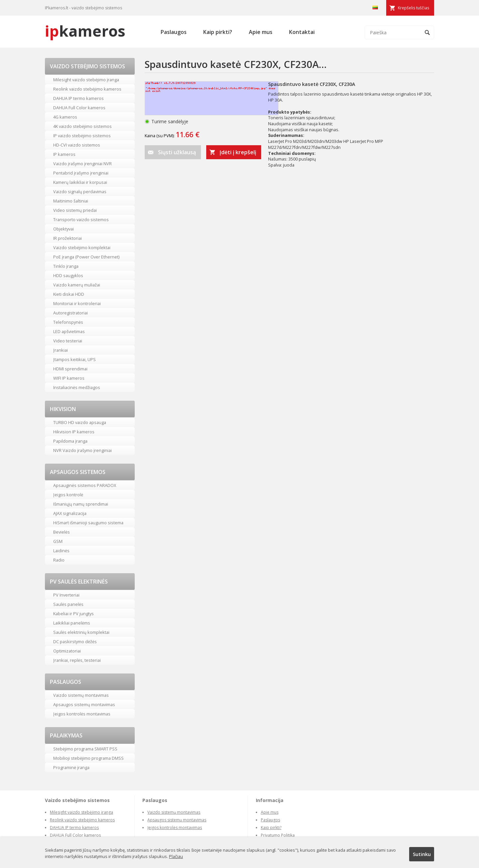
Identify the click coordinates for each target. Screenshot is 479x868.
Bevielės (62, 532)
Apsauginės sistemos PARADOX (85, 485)
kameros (85, 31)
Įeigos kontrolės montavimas (82, 714)
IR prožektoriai (68, 238)
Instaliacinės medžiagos (77, 387)
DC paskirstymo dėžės (75, 642)
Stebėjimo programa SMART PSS (85, 749)
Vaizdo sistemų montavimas (81, 695)
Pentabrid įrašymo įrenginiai (81, 173)
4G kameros (65, 117)
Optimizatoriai (67, 651)
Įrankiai (61, 350)
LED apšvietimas (69, 331)
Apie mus (261, 32)
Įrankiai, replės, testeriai (77, 660)
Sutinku (422, 854)
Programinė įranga (71, 767)
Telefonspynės (68, 322)
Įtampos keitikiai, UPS (75, 359)
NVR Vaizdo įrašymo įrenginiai (82, 450)
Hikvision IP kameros (74, 432)
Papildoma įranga (70, 441)
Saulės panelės (68, 604)
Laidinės (61, 551)
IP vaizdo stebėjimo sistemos (82, 136)
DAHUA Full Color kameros (79, 108)
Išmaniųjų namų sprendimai (81, 504)
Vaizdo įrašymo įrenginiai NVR (82, 164)
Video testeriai (68, 341)
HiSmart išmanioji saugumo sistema (88, 523)
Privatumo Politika (278, 835)
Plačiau (176, 856)
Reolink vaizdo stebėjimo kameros (87, 89)
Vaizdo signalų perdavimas (80, 192)
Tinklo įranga (66, 266)
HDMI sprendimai (70, 369)
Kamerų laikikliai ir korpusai (80, 182)
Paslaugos (174, 32)
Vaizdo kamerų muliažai (77, 285)
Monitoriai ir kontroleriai (77, 303)
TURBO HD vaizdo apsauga (80, 422)
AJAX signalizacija (70, 513)
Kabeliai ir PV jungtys (74, 614)
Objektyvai (64, 229)
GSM (58, 541)
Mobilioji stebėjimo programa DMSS (88, 758)
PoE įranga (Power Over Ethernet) (86, 257)
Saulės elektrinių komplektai (81, 632)
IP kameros (64, 154)
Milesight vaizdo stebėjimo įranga (86, 80)
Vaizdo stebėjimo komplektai (82, 247)
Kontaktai (302, 32)
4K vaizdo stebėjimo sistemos (82, 126)
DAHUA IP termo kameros (79, 98)
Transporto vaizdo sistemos (81, 219)
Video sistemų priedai (75, 210)
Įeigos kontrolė (68, 495)
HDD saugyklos (68, 275)
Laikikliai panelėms (72, 623)
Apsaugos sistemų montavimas (84, 704)
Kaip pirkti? (218, 32)
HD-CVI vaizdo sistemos (77, 145)
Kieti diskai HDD (69, 294)
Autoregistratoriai (71, 313)
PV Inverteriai (66, 595)
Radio (59, 560)
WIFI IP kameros (69, 378)
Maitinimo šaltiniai (71, 201)
